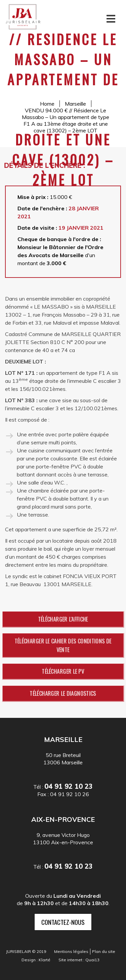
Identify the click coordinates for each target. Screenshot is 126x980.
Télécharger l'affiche (63, 619)
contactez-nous (63, 922)
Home (47, 104)
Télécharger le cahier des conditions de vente (63, 645)
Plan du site (104, 951)
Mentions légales (71, 951)
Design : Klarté (36, 960)
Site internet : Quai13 (79, 960)
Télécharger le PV (63, 671)
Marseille (75, 104)
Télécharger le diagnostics (63, 693)
